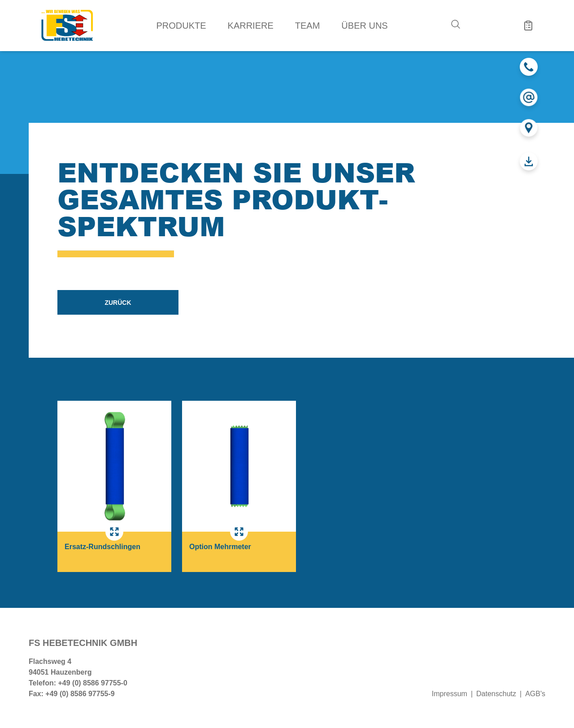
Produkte (181, 26)
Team (308, 26)
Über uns (364, 26)
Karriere (251, 26)
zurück (118, 303)
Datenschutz (496, 694)
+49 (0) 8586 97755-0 (92, 683)
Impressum (450, 694)
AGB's (535, 694)
